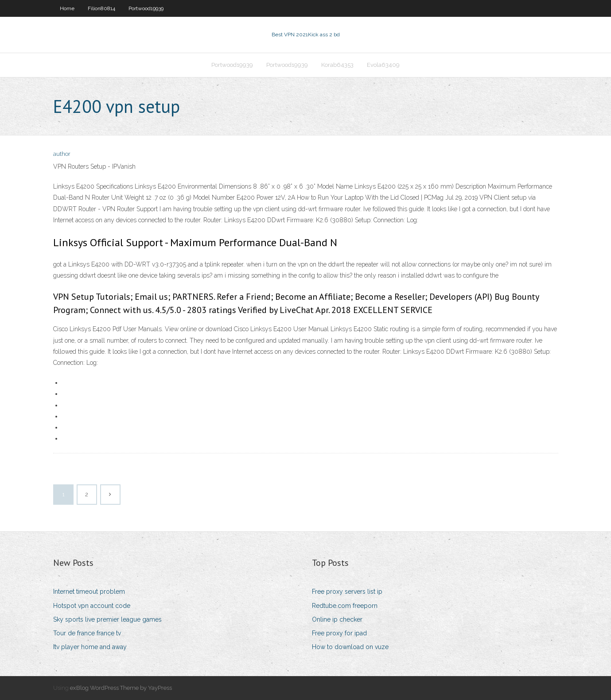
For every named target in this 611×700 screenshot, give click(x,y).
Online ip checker (337, 619)
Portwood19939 (146, 8)
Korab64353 (337, 65)
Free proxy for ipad (339, 633)
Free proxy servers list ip (347, 592)
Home (67, 8)
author (62, 154)
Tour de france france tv (87, 633)
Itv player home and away (90, 647)
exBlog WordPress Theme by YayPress (121, 688)
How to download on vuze (350, 647)
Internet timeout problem (89, 592)
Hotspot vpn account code (92, 606)
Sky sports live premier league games (107, 619)
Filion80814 (101, 8)
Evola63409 (383, 65)
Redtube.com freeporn (345, 606)
